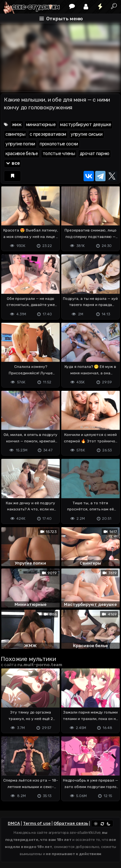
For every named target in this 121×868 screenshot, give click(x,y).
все (13, 163)
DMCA (14, 823)
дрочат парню (95, 154)
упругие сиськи (87, 134)
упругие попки (20, 144)
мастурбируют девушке (86, 125)
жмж (17, 125)
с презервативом (48, 134)
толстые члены (59, 154)
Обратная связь (71, 823)
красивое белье (22, 154)
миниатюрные (41, 125)
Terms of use (37, 823)
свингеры (15, 134)
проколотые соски (59, 144)
